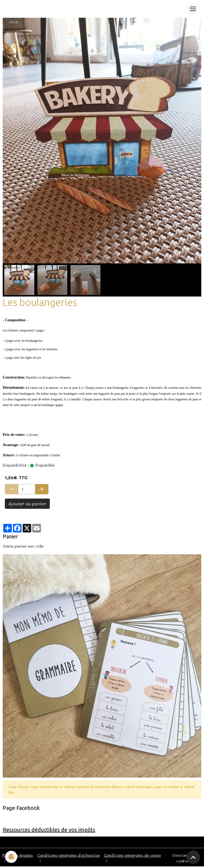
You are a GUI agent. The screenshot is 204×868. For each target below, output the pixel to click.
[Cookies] (11, 857)
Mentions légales (17, 855)
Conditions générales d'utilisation (69, 855)
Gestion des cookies (183, 858)
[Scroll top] (193, 857)
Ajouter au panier (27, 504)
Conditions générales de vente (132, 855)
